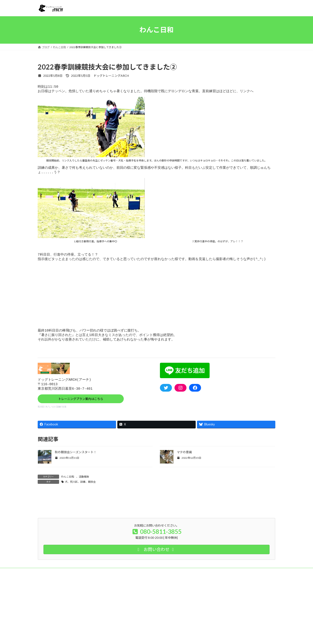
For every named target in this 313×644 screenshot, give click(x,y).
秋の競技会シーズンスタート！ (76, 459)
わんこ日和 (68, 483)
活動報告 (84, 483)
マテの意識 (184, 459)
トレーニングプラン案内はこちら (81, 405)
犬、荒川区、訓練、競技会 (80, 488)
